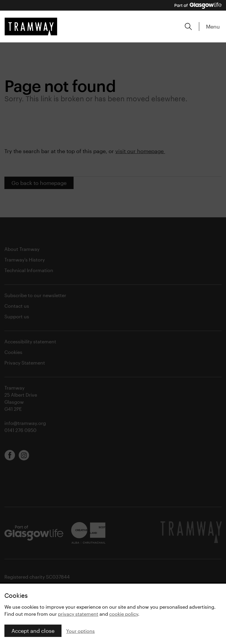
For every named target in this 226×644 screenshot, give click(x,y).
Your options (80, 631)
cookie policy (124, 614)
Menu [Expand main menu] (213, 27)
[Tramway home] (31, 27)
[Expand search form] (188, 27)
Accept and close (33, 631)
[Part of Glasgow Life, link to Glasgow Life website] (198, 6)
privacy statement (78, 614)
